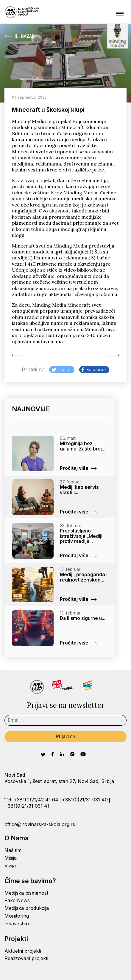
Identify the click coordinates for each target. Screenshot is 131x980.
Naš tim (13, 850)
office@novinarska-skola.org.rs (40, 824)
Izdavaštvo (17, 924)
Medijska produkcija (27, 908)
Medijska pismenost (26, 893)
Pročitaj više (78, 468)
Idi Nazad (20, 36)
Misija (11, 858)
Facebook (94, 370)
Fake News (17, 900)
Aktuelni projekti (23, 951)
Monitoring (17, 916)
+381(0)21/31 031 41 (27, 806)
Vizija (10, 866)
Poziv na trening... (113, 355)
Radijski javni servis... (18, 355)
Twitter (62, 370)
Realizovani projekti (26, 958)
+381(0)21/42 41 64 (36, 800)
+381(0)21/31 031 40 (85, 800)
